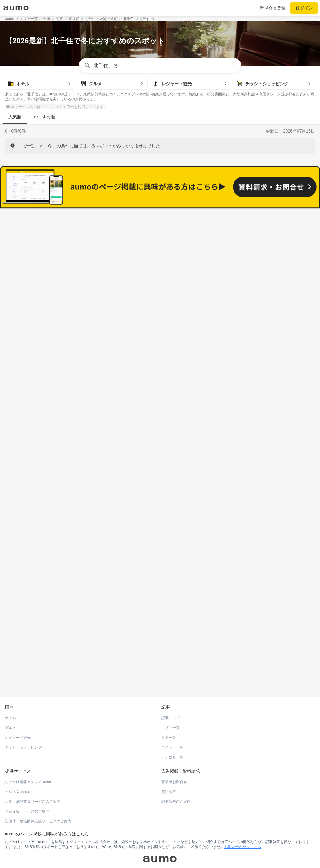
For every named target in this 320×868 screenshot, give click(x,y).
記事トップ (170, 679)
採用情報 (115, 854)
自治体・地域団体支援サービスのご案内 (38, 782)
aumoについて (255, 854)
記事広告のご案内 (176, 762)
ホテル (10, 679)
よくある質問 (137, 854)
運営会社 (60, 854)
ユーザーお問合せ (166, 854)
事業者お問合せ (174, 743)
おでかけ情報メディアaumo (28, 743)
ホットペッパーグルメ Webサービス (56, 642)
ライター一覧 (172, 708)
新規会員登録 (273, 8)
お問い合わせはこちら (243, 807)
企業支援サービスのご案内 (27, 772)
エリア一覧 (170, 688)
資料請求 (169, 752)
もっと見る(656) (160, 422)
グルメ (10, 688)
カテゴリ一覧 (172, 718)
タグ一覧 (169, 698)
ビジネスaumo (17, 752)
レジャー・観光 (18, 698)
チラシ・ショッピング (23, 708)
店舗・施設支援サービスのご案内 (33, 762)
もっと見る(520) (160, 518)
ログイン (304, 8)
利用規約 (192, 854)
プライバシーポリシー (221, 854)
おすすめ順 (44, 117)
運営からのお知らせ (88, 854)
